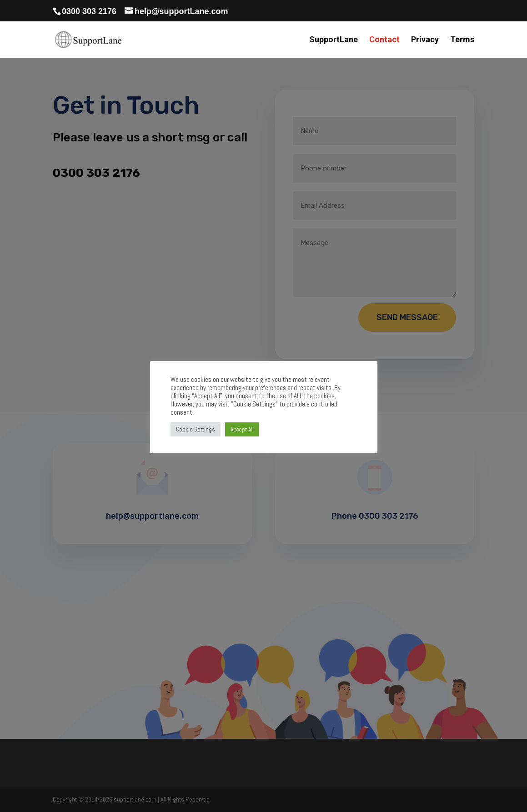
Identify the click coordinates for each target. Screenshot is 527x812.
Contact (384, 40)
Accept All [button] (242, 429)
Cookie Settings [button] (196, 429)
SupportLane (334, 40)
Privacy (425, 40)
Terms (462, 40)
